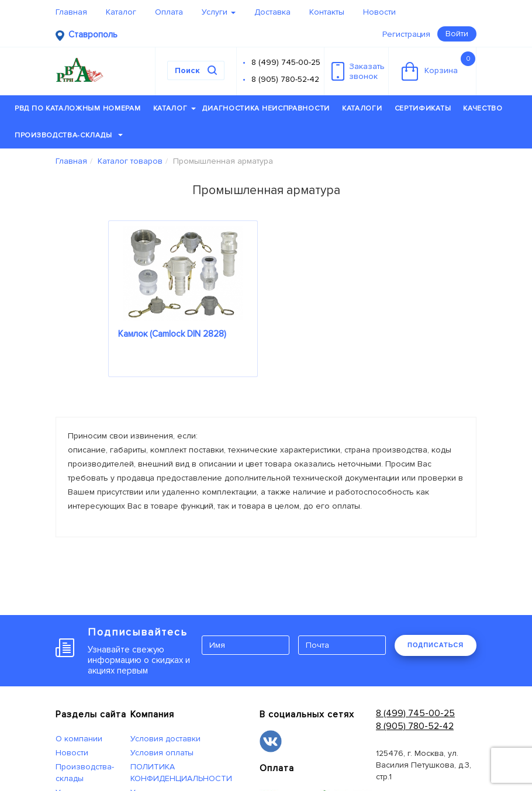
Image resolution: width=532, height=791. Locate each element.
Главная (71, 12)
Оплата (169, 12)
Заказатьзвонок (358, 71)
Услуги (219, 12)
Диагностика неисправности (266, 108)
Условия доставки (165, 739)
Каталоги (362, 108)
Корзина (438, 66)
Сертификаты (423, 108)
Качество (483, 108)
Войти (457, 34)
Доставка (272, 12)
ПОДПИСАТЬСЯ (436, 645)
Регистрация (406, 34)
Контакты (327, 12)
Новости (379, 12)
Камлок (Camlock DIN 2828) (172, 334)
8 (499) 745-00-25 (286, 62)
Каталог (121, 12)
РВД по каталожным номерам (78, 108)
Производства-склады (69, 135)
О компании (79, 739)
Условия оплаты (162, 753)
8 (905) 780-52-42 (285, 79)
